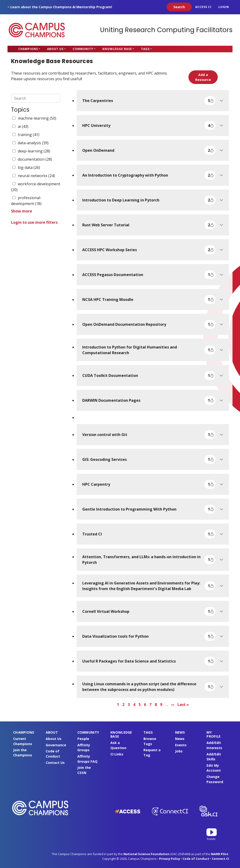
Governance (56, 745)
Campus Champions (37, 30)
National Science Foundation (146, 854)
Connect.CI (220, 859)
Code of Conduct (196, 859)
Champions (28, 49)
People (83, 739)
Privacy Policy (170, 859)
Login (224, 7)
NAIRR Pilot (220, 854)
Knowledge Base (117, 49)
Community (83, 49)
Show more (22, 211)
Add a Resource (203, 77)
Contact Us (55, 763)
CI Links (117, 754)
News (180, 739)
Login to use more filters (34, 222)
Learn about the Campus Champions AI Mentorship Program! (61, 7)
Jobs (179, 751)
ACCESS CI (203, 7)
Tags (145, 49)
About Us (55, 49)
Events (181, 745)
